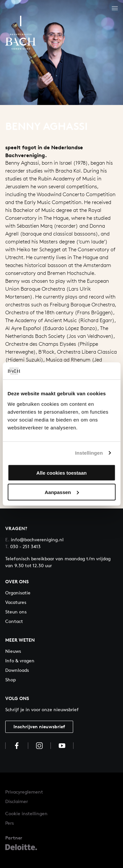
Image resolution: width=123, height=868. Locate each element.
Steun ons (16, 612)
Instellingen (89, 453)
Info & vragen (20, 661)
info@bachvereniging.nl (34, 539)
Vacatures (16, 602)
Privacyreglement (24, 792)
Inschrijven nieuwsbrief (39, 726)
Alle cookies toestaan (61, 473)
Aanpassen (62, 492)
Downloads (17, 670)
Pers (10, 823)
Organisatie (18, 593)
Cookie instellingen (26, 813)
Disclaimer (17, 801)
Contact (14, 621)
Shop (10, 680)
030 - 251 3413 (23, 546)
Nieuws (13, 651)
